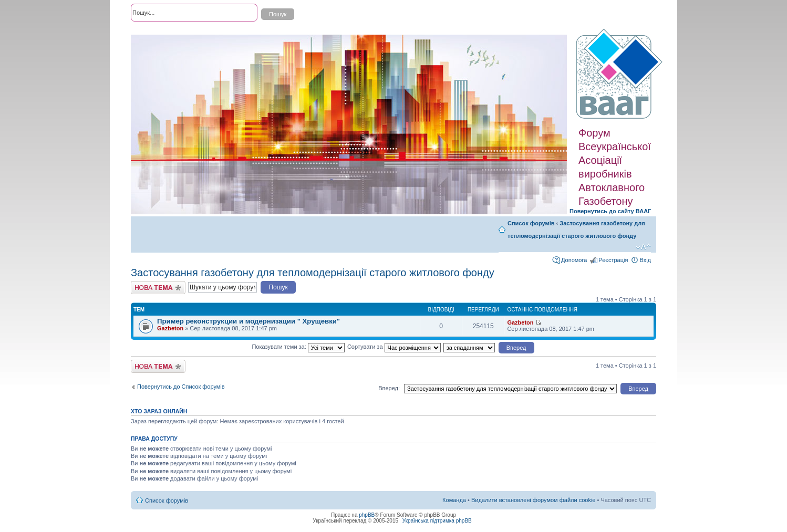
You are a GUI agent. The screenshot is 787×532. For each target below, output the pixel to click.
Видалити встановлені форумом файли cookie (534, 500)
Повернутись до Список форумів (181, 387)
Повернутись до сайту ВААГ (610, 211)
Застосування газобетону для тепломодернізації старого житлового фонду (313, 273)
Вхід (645, 260)
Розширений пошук (157, 32)
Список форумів (531, 223)
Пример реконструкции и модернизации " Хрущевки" (248, 321)
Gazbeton (170, 328)
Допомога (574, 260)
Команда (454, 500)
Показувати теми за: (298, 347)
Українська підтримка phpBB (437, 521)
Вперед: (389, 388)
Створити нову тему (158, 288)
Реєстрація (613, 260)
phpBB (367, 515)
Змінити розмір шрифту (643, 247)
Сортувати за (394, 347)
